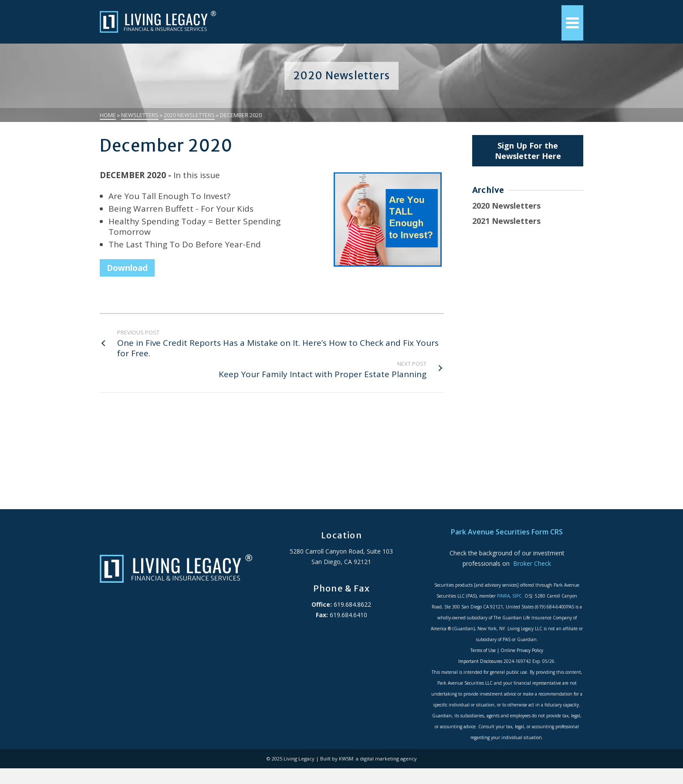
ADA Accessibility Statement (341, 636)
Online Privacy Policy (522, 650)
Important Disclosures (480, 661)
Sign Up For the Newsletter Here (528, 151)
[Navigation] (572, 23)
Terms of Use (483, 650)
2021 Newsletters (506, 221)
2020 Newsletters (506, 206)
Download (127, 268)
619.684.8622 (352, 604)
